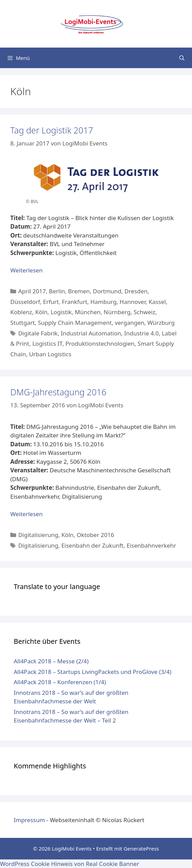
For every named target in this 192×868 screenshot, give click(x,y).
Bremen (79, 291)
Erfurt (51, 302)
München (88, 312)
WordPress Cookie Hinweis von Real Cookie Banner (70, 864)
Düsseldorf (25, 302)
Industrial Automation (91, 333)
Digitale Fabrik (38, 333)
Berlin (57, 291)
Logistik (61, 312)
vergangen (130, 323)
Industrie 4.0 (141, 333)
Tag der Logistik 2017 (52, 130)
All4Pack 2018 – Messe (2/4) (51, 661)
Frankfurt (74, 302)
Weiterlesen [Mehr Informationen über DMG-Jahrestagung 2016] (26, 514)
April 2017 (32, 291)
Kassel (157, 302)
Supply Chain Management (75, 323)
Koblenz (21, 312)
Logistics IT (47, 343)
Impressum (29, 820)
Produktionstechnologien (100, 343)
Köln (41, 312)
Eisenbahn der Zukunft (92, 545)
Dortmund (107, 291)
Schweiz (145, 312)
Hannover (133, 302)
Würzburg (161, 323)
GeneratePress (141, 848)
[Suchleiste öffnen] (182, 58)
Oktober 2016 (95, 535)
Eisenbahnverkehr (151, 545)
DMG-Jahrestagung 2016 (58, 392)
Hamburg (104, 302)
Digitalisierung (38, 535)
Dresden (136, 291)
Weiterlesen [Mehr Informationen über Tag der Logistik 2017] (26, 270)
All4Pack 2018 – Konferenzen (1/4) (60, 682)
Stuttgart (22, 323)
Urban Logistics (50, 354)
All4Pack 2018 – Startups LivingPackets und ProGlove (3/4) (93, 672)
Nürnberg (117, 312)
